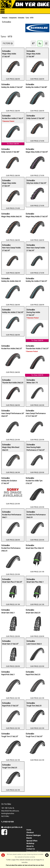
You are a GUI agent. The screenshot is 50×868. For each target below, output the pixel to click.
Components (13, 18)
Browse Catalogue (33, 835)
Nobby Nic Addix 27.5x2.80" (36, 87)
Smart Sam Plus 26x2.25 (35, 548)
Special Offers (32, 841)
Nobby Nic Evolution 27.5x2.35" (9, 482)
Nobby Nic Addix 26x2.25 (11, 281)
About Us (30, 846)
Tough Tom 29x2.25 (10, 767)
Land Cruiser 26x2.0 (34, 644)
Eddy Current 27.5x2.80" (36, 118)
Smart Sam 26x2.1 (8, 613)
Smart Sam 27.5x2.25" (10, 644)
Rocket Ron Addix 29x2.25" (12, 348)
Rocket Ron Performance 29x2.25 (11, 549)
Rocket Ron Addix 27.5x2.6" (13, 120)
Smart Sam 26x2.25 (33, 613)
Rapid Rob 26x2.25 (33, 674)
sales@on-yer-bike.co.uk (13, 827)
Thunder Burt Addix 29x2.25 (13, 383)
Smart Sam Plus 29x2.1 (35, 582)
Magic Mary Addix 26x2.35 (11, 216)
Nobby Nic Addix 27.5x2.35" (13, 312)
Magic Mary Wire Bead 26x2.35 (11, 448)
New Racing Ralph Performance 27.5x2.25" (36, 448)
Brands (29, 838)
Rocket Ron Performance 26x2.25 (36, 516)
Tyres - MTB (29, 18)
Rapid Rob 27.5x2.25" (10, 706)
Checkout (30, 832)
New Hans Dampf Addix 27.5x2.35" (11, 249)
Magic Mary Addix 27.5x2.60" (9, 55)
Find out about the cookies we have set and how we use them (25, 865)
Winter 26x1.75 (32, 383)
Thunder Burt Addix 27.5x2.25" (37, 350)
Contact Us (31, 849)
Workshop (30, 843)
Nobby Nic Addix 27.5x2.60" (12, 87)
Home (29, 830)
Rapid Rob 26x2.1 (8, 674)
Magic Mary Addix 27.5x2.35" (37, 152)
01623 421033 (8, 822)
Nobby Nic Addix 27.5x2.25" (36, 281)
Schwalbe (21, 18)
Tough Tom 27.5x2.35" (34, 736)
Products (5, 18)
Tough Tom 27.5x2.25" (10, 736)
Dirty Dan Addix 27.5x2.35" (36, 183)
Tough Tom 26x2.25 (34, 706)
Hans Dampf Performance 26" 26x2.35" (13, 415)
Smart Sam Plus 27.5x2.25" (12, 582)
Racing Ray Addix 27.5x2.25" (33, 315)
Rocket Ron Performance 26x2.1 (12, 516)
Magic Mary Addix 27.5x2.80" (33, 55)
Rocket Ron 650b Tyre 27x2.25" (34, 482)
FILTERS (8, 43)
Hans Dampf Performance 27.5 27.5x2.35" (36, 415)
